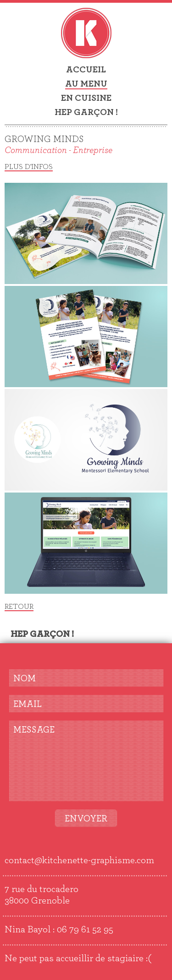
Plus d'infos (29, 167)
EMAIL (28, 704)
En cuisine (86, 98)
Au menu (86, 84)
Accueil (86, 70)
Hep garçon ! (86, 112)
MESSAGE (34, 730)
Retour (19, 607)
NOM (25, 679)
